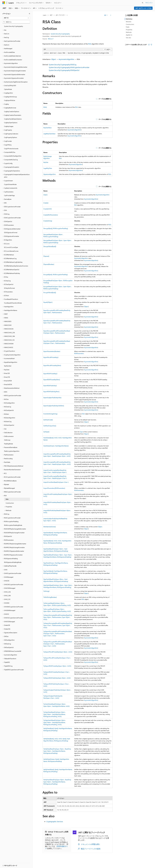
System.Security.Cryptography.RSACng (63, 65)
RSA (90, 44)
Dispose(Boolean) (49, 264)
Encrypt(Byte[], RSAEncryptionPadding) (56, 274)
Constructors (130, 24)
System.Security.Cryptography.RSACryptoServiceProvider (69, 67)
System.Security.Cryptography (60, 34)
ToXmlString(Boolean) (50, 597)
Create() (46, 203)
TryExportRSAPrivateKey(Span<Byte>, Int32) (57, 666)
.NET (51, 15)
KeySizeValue (47, 128)
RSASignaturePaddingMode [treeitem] (13, 562)
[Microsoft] (4, 3)
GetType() (46, 432)
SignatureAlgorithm (50, 174)
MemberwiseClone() (50, 527)
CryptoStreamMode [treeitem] (10, 184)
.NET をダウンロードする (143, 8)
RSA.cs (50, 39)
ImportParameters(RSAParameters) (54, 488)
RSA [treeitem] (7, 499)
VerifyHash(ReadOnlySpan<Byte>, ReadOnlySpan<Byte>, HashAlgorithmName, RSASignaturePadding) (57, 782)
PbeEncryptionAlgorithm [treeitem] (12, 451)
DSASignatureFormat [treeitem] (11, 232)
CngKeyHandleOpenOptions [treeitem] (13, 119)
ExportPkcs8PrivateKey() (51, 357)
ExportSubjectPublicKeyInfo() (52, 398)
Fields (128, 27)
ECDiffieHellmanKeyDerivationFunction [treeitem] (16, 266)
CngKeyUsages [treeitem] (9, 126)
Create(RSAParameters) (51, 215)
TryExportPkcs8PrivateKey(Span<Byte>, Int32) (58, 652)
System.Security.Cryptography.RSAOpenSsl (64, 70)
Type (81, 432)
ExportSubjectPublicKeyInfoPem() (54, 406)
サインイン (149, 3)
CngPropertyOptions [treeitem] (11, 137)
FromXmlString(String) (50, 414)
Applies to (129, 35)
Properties (129, 30)
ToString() (46, 591)
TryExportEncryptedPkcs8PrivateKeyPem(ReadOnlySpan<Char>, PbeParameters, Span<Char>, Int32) (58, 644)
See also (128, 38)
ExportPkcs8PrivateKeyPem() (52, 365)
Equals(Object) (48, 302)
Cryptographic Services (55, 821)
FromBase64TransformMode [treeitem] (13, 303)
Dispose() (46, 256)
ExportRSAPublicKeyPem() (51, 392)
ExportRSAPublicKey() (50, 386)
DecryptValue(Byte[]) (50, 246)
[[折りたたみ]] (29, 14)
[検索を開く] (143, 3)
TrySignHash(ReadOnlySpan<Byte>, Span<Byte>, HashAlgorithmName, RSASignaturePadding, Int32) (55, 722)
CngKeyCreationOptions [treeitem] (12, 111)
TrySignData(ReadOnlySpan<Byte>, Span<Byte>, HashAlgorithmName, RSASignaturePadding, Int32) (55, 714)
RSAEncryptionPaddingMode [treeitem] (13, 525)
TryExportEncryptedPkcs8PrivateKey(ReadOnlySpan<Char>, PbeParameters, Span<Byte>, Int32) (58, 625)
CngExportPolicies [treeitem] (10, 100)
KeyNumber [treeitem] (8, 366)
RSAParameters (79, 353)
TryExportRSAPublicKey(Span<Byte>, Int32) (57, 678)
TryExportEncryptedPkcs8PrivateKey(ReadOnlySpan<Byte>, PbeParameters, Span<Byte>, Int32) (58, 617)
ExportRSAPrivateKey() (50, 374)
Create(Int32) (48, 209)
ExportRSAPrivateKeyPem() (52, 380)
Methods (129, 32)
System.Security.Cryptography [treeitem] (14, 26)
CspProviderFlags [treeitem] (9, 195)
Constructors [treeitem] (10, 503)
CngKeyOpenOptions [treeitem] (11, 123)
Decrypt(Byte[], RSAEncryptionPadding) (56, 228)
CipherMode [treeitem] (8, 89)
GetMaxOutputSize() (50, 426)
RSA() (45, 107)
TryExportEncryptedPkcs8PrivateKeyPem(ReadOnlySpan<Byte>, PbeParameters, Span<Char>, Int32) (58, 633)
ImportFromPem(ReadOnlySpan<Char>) (56, 482)
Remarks (129, 22)
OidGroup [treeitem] (7, 440)
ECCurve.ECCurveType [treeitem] (11, 247)
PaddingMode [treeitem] (8, 444)
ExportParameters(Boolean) (52, 351)
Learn (45, 15)
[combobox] (16, 18)
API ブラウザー (61, 15)
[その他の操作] (111, 15)
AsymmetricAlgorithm (66, 59)
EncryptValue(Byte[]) (50, 292)
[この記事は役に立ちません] (151, 45)
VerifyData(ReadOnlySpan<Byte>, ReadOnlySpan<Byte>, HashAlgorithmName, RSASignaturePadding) (57, 751)
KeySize (46, 162)
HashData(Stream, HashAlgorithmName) (56, 446)
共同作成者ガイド (56, 847)
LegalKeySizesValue (49, 134)
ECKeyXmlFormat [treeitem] (9, 288)
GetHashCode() (48, 420)
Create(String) (48, 221)
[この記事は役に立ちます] (149, 45)
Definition (129, 19)
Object (54, 59)
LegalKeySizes (48, 168)
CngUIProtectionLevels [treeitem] (11, 149)
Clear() (45, 195)
